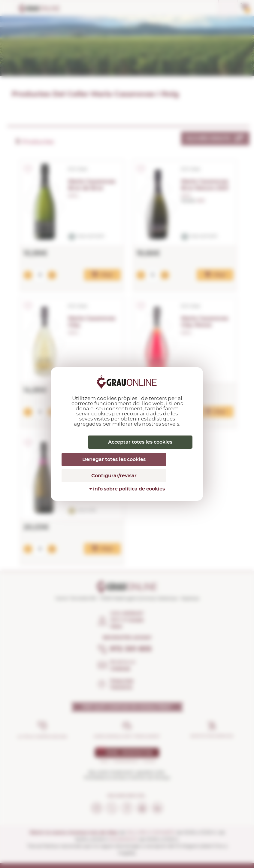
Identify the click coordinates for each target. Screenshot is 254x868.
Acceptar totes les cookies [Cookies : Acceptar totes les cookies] (140, 442)
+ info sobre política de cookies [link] (127, 489)
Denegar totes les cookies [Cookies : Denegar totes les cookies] (114, 460)
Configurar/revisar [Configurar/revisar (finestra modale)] (114, 476)
